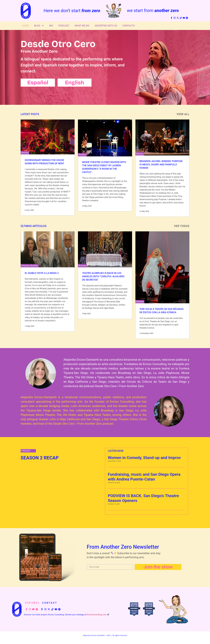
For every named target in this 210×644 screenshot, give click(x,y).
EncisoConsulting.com (96, 615)
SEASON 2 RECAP (40, 458)
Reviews (25, 153)
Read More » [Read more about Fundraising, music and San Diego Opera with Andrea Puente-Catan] (112, 487)
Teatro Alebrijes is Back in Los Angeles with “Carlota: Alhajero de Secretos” (103, 276)
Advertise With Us (106, 26)
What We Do (82, 26)
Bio (51, 26)
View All (183, 114)
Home (25, 26)
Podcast (64, 26)
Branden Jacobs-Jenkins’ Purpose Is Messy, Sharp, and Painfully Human (161, 164)
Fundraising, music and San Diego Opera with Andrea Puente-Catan (144, 477)
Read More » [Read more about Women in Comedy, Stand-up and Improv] (112, 466)
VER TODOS (182, 226)
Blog (39, 26)
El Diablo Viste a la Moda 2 (42, 273)
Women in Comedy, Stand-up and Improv (144, 458)
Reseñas (34, 266)
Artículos (25, 266)
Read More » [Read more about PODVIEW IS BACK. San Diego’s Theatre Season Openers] (112, 509)
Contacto (129, 26)
